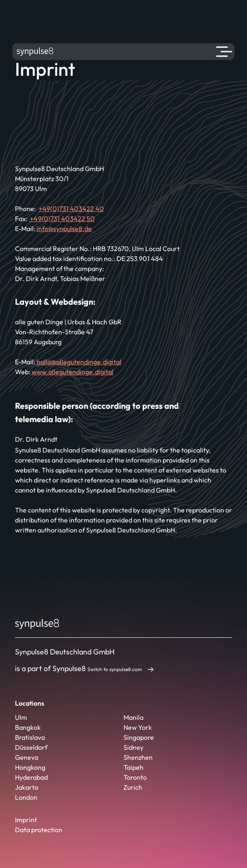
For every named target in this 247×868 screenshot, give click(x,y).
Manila (133, 717)
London (26, 797)
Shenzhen (138, 757)
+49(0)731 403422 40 (71, 209)
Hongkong (30, 767)
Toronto (135, 777)
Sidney (133, 747)
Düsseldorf (31, 747)
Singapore (139, 737)
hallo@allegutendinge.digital (79, 362)
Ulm (21, 717)
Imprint (26, 820)
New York (138, 727)
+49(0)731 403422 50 (62, 219)
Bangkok (28, 727)
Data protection (39, 830)
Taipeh (133, 767)
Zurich (133, 787)
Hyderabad (31, 777)
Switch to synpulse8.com (115, 669)
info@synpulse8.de (64, 229)
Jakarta (27, 787)
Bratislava (30, 737)
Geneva (27, 757)
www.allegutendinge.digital (73, 372)
